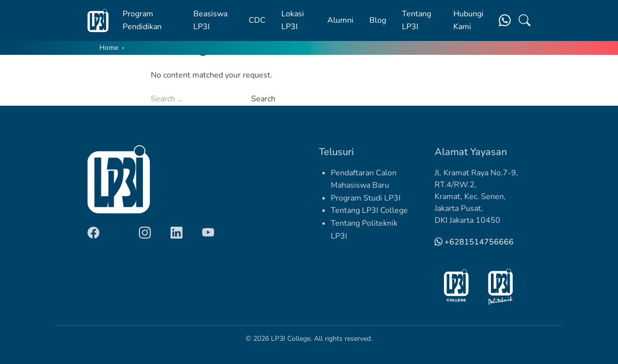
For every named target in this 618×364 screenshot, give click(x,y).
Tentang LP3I (417, 20)
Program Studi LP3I (366, 198)
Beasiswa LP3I (210, 20)
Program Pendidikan (142, 20)
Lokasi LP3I (293, 20)
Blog (378, 20)
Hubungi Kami (468, 20)
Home (109, 48)
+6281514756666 (474, 242)
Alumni (340, 20)
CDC (257, 20)
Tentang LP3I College (369, 210)
